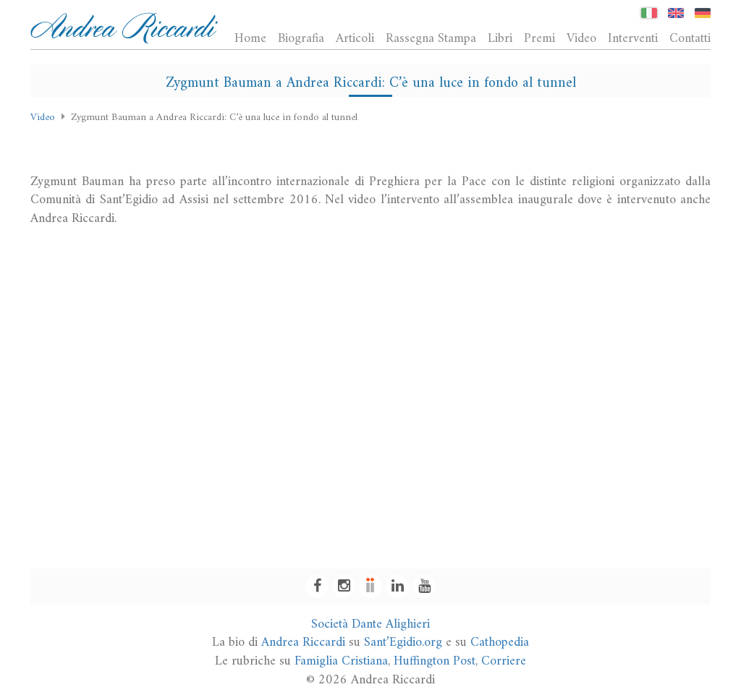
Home (250, 38)
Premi (539, 38)
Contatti (690, 38)
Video (581, 38)
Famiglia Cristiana (341, 661)
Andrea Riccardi (303, 643)
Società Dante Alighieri (370, 624)
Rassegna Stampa (431, 38)
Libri (500, 38)
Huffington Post (435, 661)
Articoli (355, 38)
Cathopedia (500, 643)
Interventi (633, 38)
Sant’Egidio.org (403, 643)
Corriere (504, 661)
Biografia (301, 38)
